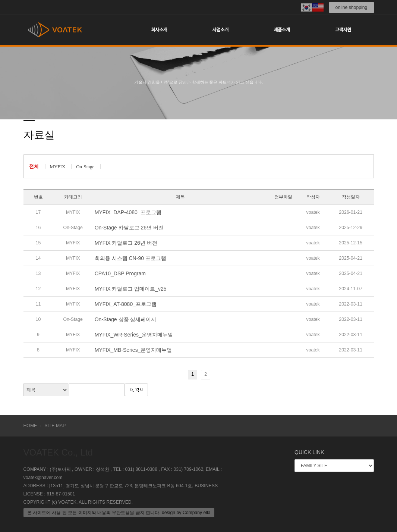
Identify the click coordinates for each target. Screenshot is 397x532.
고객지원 (343, 30)
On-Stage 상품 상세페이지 (126, 319)
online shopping (352, 7)
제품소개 (282, 30)
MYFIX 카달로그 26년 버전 (126, 243)
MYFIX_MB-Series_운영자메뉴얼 (133, 350)
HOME (30, 426)
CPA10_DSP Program (120, 273)
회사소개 (159, 30)
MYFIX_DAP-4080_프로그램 (128, 212)
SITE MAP (55, 426)
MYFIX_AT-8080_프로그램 (126, 304)
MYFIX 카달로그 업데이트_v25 (131, 289)
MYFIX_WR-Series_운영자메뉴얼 (134, 335)
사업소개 (220, 30)
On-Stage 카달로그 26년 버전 (129, 228)
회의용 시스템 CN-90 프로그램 (130, 258)
